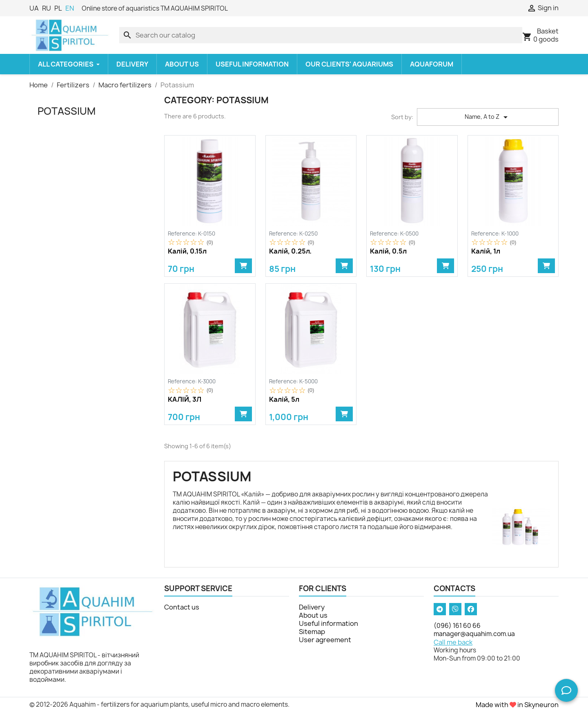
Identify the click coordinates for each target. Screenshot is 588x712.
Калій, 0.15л (187, 251)
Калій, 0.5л (388, 251)
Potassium (67, 111)
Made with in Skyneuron (517, 705)
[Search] (321, 35)
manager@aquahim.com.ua (474, 634)
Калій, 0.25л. (290, 251)
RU (47, 8)
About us (313, 615)
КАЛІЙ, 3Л (185, 400)
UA (34, 8)
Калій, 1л (486, 251)
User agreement (325, 640)
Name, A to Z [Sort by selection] (488, 117)
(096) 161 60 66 (457, 626)
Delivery (312, 607)
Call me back (453, 642)
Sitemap (312, 632)
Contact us (182, 607)
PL (58, 8)
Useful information (329, 623)
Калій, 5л (284, 400)
